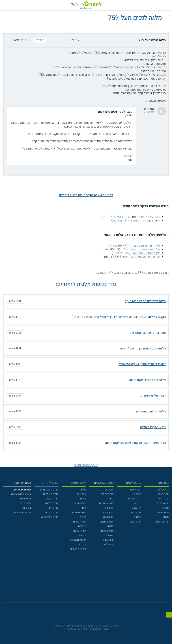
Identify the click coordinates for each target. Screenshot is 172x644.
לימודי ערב (136, 522)
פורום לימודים (162, 522)
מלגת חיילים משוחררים (151, 412)
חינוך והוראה (107, 513)
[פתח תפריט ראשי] (167, 5)
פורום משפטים (51, 494)
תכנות (83, 517)
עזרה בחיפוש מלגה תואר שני (148, 333)
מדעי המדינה (107, 531)
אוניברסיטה (163, 503)
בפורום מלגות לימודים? (115, 217)
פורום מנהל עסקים (49, 490)
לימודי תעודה (134, 513)
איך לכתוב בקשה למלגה (145, 253)
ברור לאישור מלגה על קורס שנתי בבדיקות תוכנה (135, 443)
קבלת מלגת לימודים (153, 396)
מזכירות (82, 526)
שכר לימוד (163, 499)
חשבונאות (108, 517)
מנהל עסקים (107, 494)
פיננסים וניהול (79, 513)
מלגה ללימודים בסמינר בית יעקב (145, 301)
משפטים (109, 490)
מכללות (165, 508)
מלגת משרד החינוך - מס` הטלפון (140, 249)
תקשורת (109, 508)
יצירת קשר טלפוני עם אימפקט (141, 257)
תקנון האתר (25, 499)
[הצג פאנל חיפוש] (5, 5)
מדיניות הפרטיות (23, 513)
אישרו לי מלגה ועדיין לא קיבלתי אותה (142, 364)
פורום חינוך (53, 508)
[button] (86, 40)
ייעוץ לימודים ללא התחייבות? (128, 221)
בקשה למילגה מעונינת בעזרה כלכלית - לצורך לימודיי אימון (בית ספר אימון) (119, 317)
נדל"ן (84, 490)
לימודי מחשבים (78, 549)
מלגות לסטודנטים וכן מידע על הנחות (143, 349)
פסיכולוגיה (108, 545)
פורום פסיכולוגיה (50, 517)
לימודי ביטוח (80, 522)
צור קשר (27, 508)
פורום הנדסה (52, 513)
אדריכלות (109, 535)
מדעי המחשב (107, 522)
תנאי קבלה (163, 494)
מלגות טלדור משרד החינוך (144, 246)
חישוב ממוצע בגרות (21, 494)
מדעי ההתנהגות (106, 503)
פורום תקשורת (51, 499)
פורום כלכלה (52, 503)
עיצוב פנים (108, 540)
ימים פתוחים (162, 513)
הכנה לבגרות (135, 499)
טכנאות (82, 535)
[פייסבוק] (83, 586)
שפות (83, 499)
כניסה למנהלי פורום (86, 465)
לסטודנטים (25, 503)
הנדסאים (137, 508)
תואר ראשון (135, 490)
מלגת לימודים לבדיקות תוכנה (147, 380)
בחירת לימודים (161, 490)
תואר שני (137, 494)
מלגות (166, 517)
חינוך (84, 508)
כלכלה (110, 499)
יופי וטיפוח (81, 503)
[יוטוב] (91, 586)
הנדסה (110, 526)
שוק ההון (81, 494)
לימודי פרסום (79, 531)
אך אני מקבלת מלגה (153, 427)
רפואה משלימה (78, 540)
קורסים (138, 517)
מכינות (138, 503)
